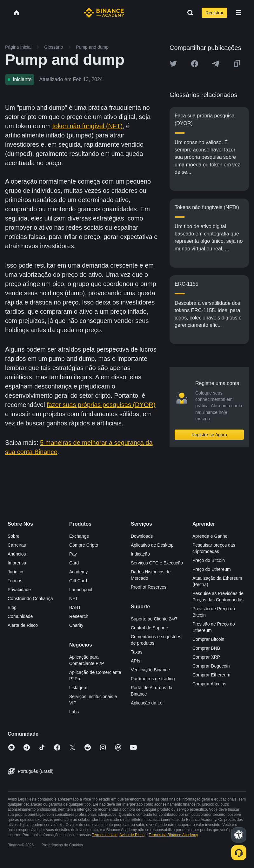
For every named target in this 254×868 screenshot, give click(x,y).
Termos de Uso (105, 835)
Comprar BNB (206, 648)
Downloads (142, 536)
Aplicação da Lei (147, 703)
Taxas (137, 652)
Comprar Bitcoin (208, 639)
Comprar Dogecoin (211, 666)
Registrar (214, 13)
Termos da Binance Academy (173, 835)
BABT (75, 607)
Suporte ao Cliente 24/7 (154, 619)
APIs (136, 661)
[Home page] (104, 13)
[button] (239, 13)
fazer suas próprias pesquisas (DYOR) (101, 405)
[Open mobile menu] (239, 13)
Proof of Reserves (149, 587)
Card (74, 563)
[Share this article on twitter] (173, 64)
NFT (74, 598)
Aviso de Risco (132, 835)
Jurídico (15, 572)
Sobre (13, 536)
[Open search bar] (188, 13)
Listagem (78, 688)
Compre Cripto (84, 545)
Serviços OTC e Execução (157, 563)
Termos (15, 581)
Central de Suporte (150, 628)
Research (79, 616)
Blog (12, 607)
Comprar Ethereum (211, 675)
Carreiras (17, 545)
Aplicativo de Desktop (152, 545)
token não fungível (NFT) (87, 126)
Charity (76, 625)
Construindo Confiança (30, 598)
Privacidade (19, 590)
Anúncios (17, 554)
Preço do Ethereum (212, 569)
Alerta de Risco (23, 625)
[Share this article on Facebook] (195, 64)
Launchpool (81, 590)
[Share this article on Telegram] (216, 64)
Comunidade (20, 616)
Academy (78, 572)
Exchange (79, 536)
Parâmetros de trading (153, 679)
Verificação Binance (150, 670)
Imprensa (17, 563)
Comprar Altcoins (209, 684)
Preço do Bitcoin (209, 560)
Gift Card (78, 581)
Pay (73, 554)
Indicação (140, 554)
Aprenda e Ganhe (210, 536)
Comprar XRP (206, 657)
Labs (74, 712)
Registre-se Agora (209, 435)
